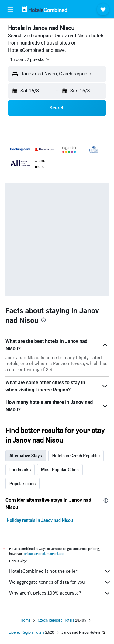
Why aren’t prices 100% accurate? (60, 593)
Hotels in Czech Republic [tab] (76, 456)
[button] (10, 9)
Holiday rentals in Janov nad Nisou (40, 520)
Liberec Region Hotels (27, 632)
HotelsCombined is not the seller (60, 571)
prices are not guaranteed (44, 553)
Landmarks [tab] (20, 470)
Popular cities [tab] (22, 484)
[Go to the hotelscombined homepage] (44, 9)
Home (26, 620)
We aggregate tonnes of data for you (60, 582)
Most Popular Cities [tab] (60, 470)
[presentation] (43, 320)
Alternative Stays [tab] (26, 456)
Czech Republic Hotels (56, 620)
